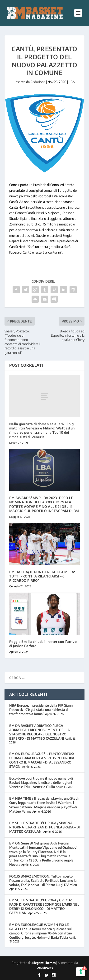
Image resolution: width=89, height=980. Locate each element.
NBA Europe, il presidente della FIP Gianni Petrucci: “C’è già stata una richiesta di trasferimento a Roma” (41, 710)
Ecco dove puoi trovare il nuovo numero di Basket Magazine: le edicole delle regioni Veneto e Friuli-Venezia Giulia (41, 783)
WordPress (45, 968)
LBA (72, 82)
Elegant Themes (44, 963)
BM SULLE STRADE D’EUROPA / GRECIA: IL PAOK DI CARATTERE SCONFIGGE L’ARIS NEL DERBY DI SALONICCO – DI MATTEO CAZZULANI (44, 907)
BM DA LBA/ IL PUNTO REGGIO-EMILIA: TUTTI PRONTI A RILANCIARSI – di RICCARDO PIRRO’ (42, 576)
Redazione (38, 82)
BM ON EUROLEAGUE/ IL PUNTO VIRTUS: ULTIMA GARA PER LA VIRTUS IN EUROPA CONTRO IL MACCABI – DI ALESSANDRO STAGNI (42, 760)
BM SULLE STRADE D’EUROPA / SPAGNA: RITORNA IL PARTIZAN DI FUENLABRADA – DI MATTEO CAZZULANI (44, 827)
